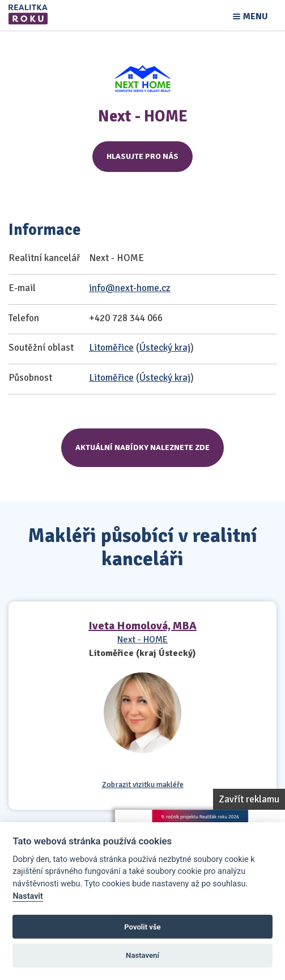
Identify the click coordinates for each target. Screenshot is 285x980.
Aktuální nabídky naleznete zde (142, 447)
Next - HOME (142, 640)
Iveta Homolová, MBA (142, 626)
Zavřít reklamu (249, 799)
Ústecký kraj (165, 348)
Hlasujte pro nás (142, 156)
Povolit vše (142, 927)
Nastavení (142, 955)
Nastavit (28, 896)
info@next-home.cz (130, 288)
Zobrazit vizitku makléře (143, 785)
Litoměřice (111, 348)
